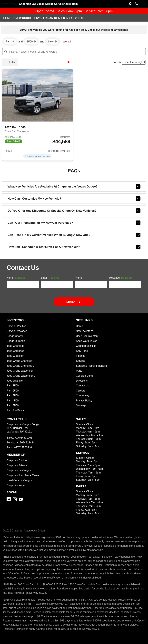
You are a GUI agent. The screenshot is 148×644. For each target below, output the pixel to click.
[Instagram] (15, 499)
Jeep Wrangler (15, 381)
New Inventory (84, 331)
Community (83, 395)
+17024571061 (24, 438)
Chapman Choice (17, 460)
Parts (79, 371)
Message (121, 278)
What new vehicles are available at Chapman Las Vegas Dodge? (74, 187)
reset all (66, 41)
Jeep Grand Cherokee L (20, 366)
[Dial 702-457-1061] (137, 4)
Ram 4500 (13, 400)
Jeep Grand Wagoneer (20, 371)
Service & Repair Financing (92, 366)
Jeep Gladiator (15, 356)
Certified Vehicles (86, 346)
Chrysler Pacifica (16, 326)
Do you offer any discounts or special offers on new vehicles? (74, 211)
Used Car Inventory (87, 336)
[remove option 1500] (31, 41)
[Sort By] (134, 62)
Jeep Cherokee (15, 346)
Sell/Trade (82, 351)
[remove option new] (53, 41)
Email (50, 278)
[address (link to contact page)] (130, 4)
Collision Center (85, 376)
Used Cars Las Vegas (19, 480)
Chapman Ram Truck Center (23, 475)
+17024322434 (26, 442)
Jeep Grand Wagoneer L (21, 376)
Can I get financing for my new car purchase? (74, 223)
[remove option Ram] (10, 41)
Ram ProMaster (16, 410)
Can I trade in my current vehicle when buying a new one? (74, 235)
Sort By (117, 62)
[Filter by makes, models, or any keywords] (74, 52)
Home (7, 18)
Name (16, 278)
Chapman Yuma (16, 485)
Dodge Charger (15, 336)
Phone (79, 278)
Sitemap (81, 405)
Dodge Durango (16, 341)
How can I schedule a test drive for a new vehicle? (74, 247)
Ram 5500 (13, 405)
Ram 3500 (13, 395)
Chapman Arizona (17, 465)
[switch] (144, 4)
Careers (81, 391)
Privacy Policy (84, 400)
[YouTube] (21, 499)
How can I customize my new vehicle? (74, 199)
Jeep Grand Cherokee (19, 361)
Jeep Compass (15, 351)
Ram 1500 (13, 385)
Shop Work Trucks (87, 341)
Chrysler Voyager (17, 331)
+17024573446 (23, 447)
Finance (81, 356)
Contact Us (83, 385)
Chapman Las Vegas (19, 470)
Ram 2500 (13, 391)
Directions (82, 381)
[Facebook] (9, 499)
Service (80, 361)
